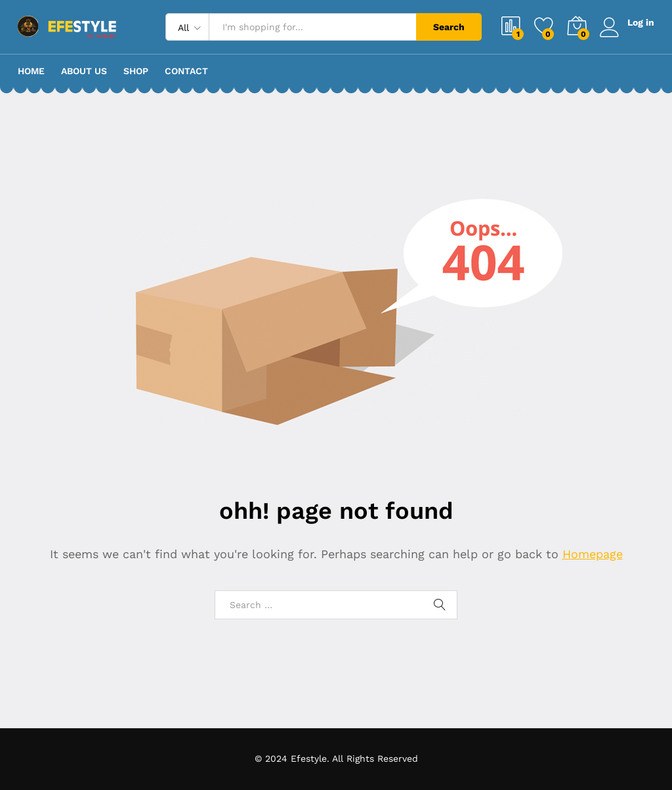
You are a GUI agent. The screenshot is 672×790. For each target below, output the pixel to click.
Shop (136, 71)
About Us (84, 71)
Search (449, 27)
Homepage (593, 554)
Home (31, 71)
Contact (186, 71)
